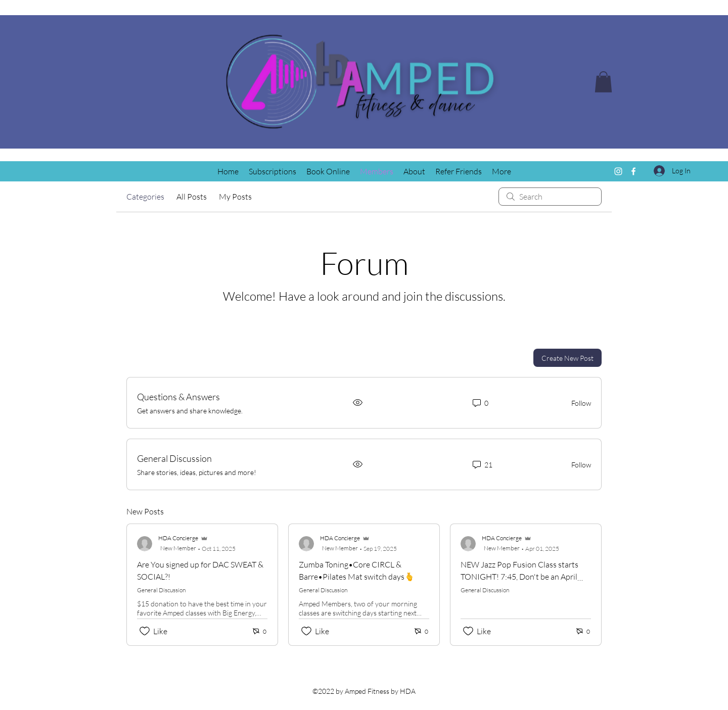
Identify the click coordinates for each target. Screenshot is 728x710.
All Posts (192, 197)
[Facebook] (633, 171)
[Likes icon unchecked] (145, 631)
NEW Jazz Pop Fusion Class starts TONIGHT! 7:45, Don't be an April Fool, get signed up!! (519, 577)
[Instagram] (618, 171)
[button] (603, 82)
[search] (550, 197)
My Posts (235, 197)
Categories (145, 197)
